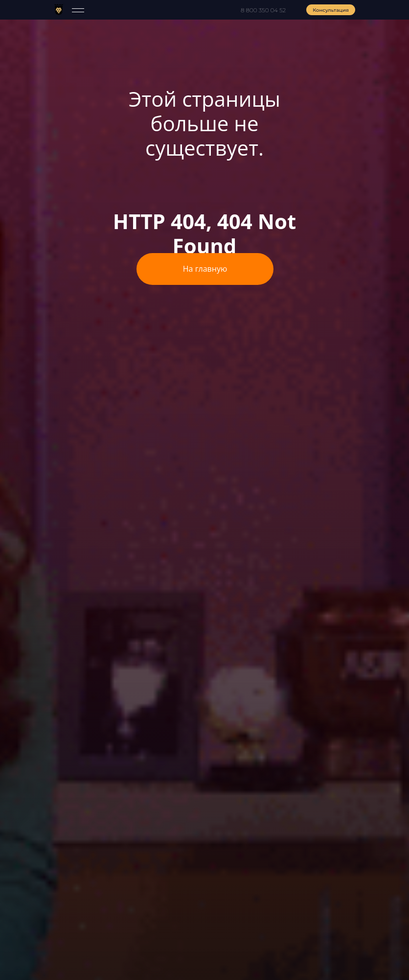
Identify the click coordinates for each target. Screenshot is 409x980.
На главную (205, 269)
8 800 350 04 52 (263, 10)
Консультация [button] (331, 10)
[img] (59, 9)
